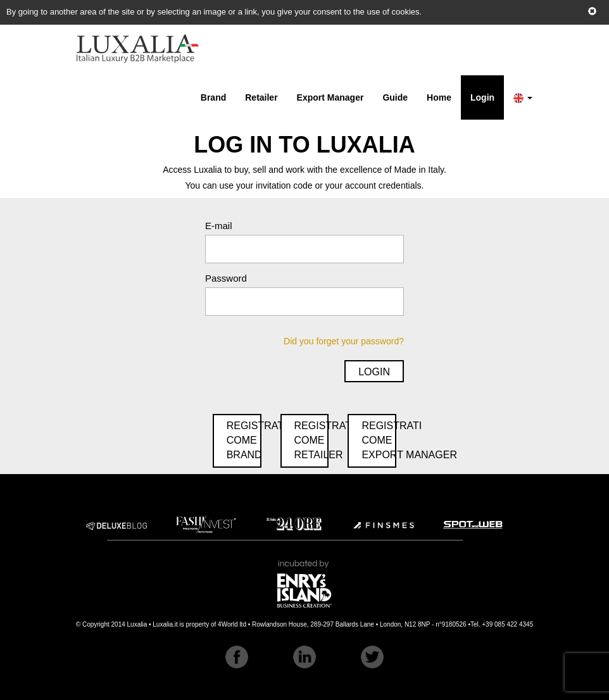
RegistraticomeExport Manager (379, 440)
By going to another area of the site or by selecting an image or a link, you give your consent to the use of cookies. (214, 12)
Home (439, 97)
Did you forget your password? (344, 341)
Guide (395, 97)
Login (482, 97)
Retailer (261, 97)
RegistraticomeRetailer (312, 440)
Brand (213, 97)
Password (226, 278)
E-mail (219, 226)
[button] (523, 97)
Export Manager (330, 97)
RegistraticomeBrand (244, 440)
